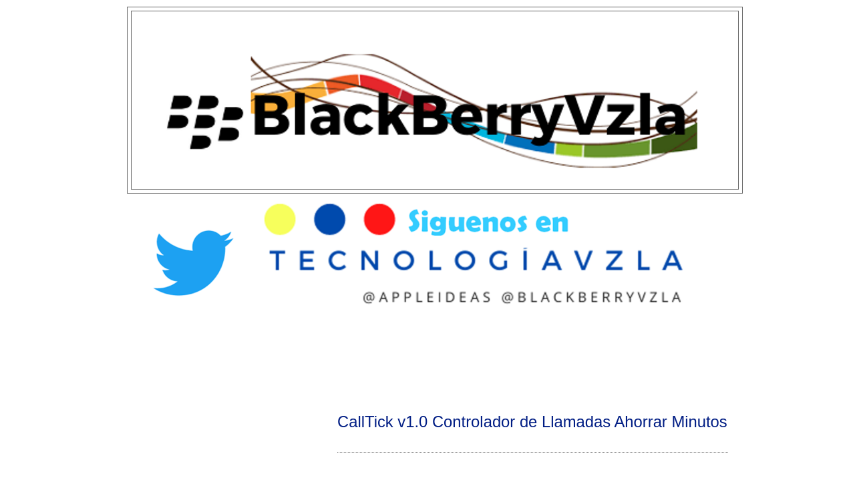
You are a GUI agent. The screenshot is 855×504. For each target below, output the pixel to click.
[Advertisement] (427, 358)
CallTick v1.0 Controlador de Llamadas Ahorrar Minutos (532, 422)
